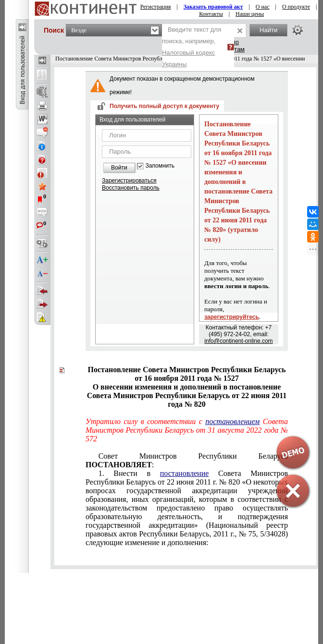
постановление (185, 473)
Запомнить (160, 166)
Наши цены (250, 14)
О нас (263, 7)
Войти (119, 168)
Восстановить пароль (131, 188)
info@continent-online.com (238, 341)
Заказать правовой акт (213, 7)
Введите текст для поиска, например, (192, 47)
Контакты (211, 14)
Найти (268, 30)
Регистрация (156, 7)
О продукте (296, 7)
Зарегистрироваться (129, 181)
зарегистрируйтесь (232, 317)
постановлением (232, 421)
